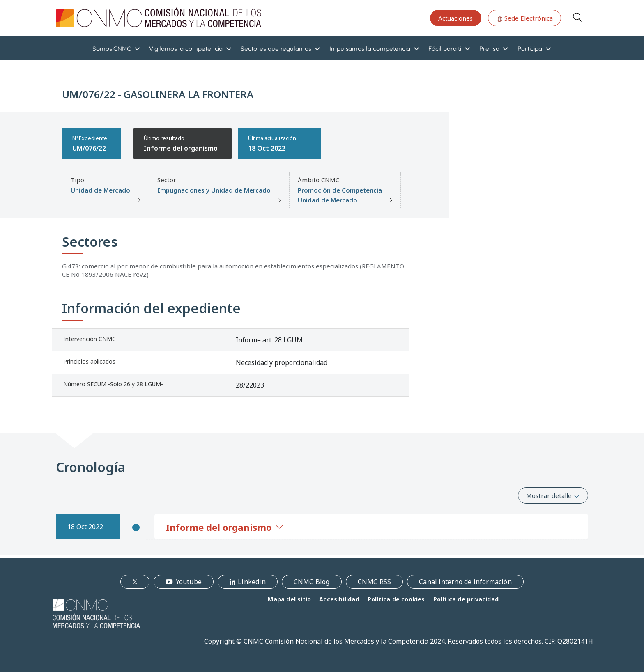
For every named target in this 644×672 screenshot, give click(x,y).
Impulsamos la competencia (370, 49)
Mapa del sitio (289, 599)
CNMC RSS (375, 582)
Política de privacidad (466, 599)
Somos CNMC (112, 49)
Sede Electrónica (524, 18)
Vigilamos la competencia (186, 49)
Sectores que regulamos (276, 49)
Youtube (189, 582)
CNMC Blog (312, 582)
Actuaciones (455, 18)
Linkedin (252, 582)
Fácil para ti (445, 49)
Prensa (489, 49)
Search (577, 17)
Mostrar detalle (553, 495)
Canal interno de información (465, 582)
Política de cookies (396, 599)
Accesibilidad (339, 599)
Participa (530, 49)
